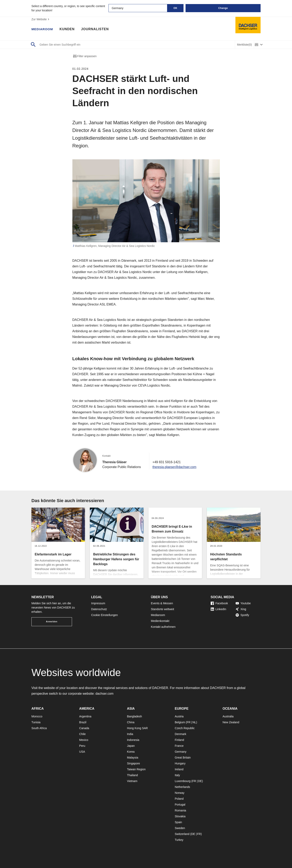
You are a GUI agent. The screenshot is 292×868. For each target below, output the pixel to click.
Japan (131, 746)
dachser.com (105, 694)
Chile (83, 734)
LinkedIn (218, 609)
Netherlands (182, 787)
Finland (179, 740)
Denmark (181, 734)
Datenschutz (99, 609)
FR (189, 722)
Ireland (179, 769)
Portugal (180, 805)
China (131, 722)
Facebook (219, 603)
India (130, 734)
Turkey (179, 840)
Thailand (132, 775)
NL (194, 722)
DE (200, 781)
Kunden (68, 29)
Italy (177, 775)
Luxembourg (183, 781)
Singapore (133, 763)
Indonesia (133, 740)
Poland (179, 799)
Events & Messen (162, 603)
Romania (180, 810)
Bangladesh (134, 716)
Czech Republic (185, 728)
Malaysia (133, 758)
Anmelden (52, 622)
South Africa (39, 728)
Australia (228, 716)
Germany (181, 752)
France (179, 746)
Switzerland (182, 834)
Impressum (98, 603)
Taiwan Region (136, 769)
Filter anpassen (85, 56)
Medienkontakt (160, 621)
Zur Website (41, 19)
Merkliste (244, 45)
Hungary (180, 763)
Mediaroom (43, 29)
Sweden (180, 828)
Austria (179, 716)
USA (82, 752)
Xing (241, 609)
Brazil (83, 722)
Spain (178, 822)
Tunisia (36, 722)
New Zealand (231, 722)
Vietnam (132, 781)
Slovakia (180, 816)
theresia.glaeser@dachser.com (175, 467)
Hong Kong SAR (137, 728)
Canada (84, 728)
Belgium (180, 722)
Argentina (85, 716)
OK (176, 8)
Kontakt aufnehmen (163, 627)
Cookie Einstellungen (105, 615)
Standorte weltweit (162, 609)
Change (223, 8)
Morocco (37, 716)
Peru (82, 746)
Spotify (242, 615)
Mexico (84, 740)
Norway (180, 793)
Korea (131, 752)
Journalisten (96, 29)
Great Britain (183, 758)
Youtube (243, 603)
